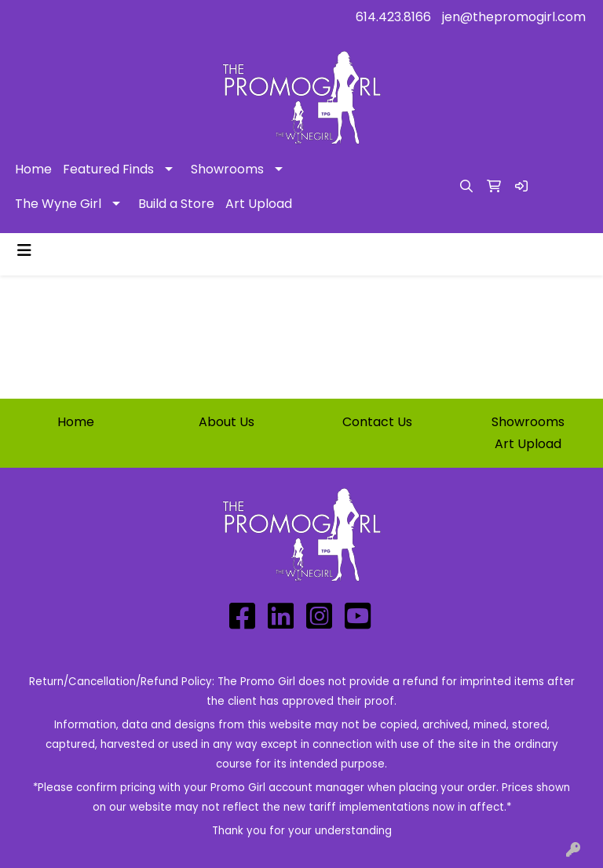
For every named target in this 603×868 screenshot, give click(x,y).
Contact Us (377, 422)
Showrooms (227, 169)
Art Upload (259, 204)
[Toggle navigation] (24, 250)
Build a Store (176, 204)
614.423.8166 (393, 17)
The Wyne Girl (58, 204)
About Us (227, 422)
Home (33, 169)
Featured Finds (108, 169)
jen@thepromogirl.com (514, 17)
